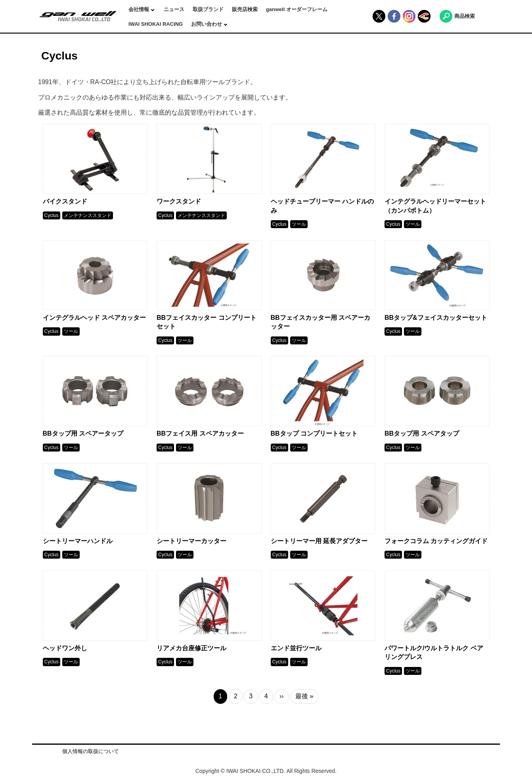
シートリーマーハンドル (78, 541)
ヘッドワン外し (65, 648)
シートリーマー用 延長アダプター (319, 541)
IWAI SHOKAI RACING (156, 24)
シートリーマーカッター (191, 541)
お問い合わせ (207, 24)
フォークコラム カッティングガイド (436, 541)
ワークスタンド (179, 201)
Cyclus (52, 215)
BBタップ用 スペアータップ (83, 433)
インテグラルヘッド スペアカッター (94, 318)
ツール (299, 224)
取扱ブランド (208, 9)
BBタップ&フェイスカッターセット (436, 318)
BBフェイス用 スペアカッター (200, 433)
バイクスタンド (65, 201)
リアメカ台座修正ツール (191, 648)
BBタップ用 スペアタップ (422, 433)
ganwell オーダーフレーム (297, 9)
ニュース (174, 9)
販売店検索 (245, 9)
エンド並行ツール (296, 648)
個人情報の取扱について (91, 751)
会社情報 (140, 9)
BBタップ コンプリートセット (314, 433)
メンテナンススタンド (88, 215)
